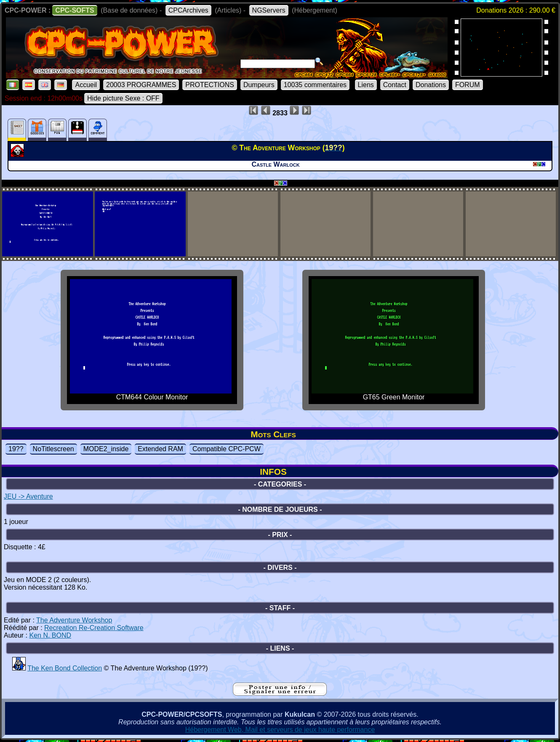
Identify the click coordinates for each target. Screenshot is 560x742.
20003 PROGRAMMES (141, 85)
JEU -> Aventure (28, 496)
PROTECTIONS (210, 85)
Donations (431, 85)
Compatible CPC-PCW (227, 449)
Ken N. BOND (50, 635)
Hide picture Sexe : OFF (123, 98)
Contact (395, 85)
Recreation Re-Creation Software (94, 628)
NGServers (269, 10)
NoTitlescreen (53, 449)
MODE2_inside (106, 449)
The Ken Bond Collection (65, 668)
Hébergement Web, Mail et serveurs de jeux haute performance (280, 730)
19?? (16, 449)
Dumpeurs (259, 85)
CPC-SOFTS (75, 10)
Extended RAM (160, 449)
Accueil (86, 85)
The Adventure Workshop (74, 620)
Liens (366, 85)
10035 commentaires (315, 85)
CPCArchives (188, 10)
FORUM (468, 85)
